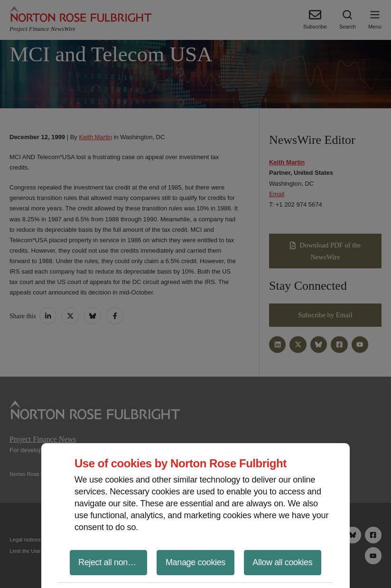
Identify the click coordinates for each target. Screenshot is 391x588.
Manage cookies (195, 562)
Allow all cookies (282, 562)
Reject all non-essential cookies (113, 562)
